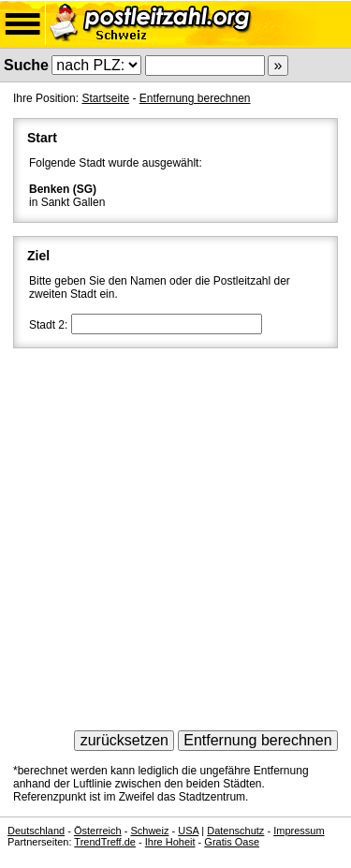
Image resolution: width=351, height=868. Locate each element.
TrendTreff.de (105, 842)
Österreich (98, 831)
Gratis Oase (232, 842)
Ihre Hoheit (170, 842)
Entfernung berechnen (195, 98)
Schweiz (149, 831)
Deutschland (36, 831)
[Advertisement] (175, 533)
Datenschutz (235, 831)
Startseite (105, 98)
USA (188, 831)
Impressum (299, 831)
